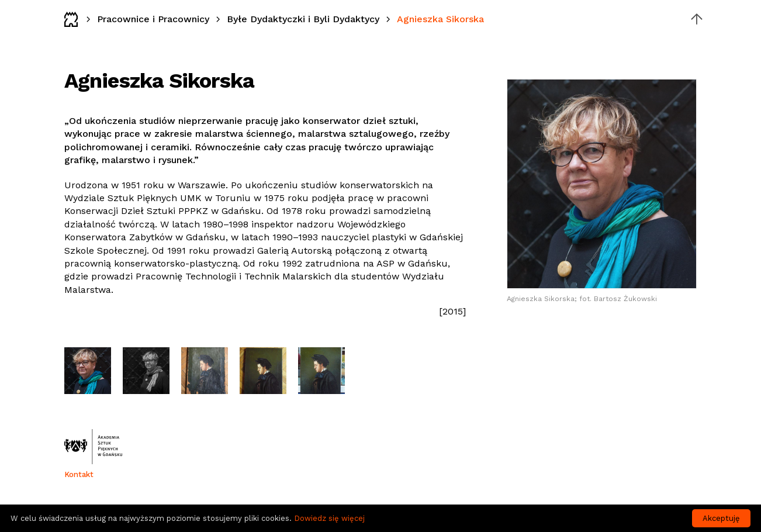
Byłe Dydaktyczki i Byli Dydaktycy (303, 19)
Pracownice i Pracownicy (153, 19)
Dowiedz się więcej (329, 518)
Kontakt (79, 474)
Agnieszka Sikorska (440, 19)
